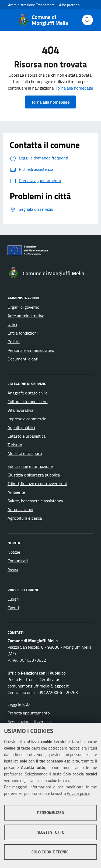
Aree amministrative (26, 316)
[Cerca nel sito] (88, 20)
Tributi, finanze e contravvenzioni (37, 484)
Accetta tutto (50, 832)
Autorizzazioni (20, 509)
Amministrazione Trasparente (31, 5)
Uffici (12, 324)
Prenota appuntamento (29, 713)
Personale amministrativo (31, 350)
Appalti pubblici (21, 427)
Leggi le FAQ (19, 704)
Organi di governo (23, 307)
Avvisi (13, 569)
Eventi (13, 608)
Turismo (15, 445)
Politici (14, 342)
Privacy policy (78, 793)
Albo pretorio (69, 5)
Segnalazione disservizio (30, 721)
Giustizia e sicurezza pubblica (34, 475)
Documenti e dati (23, 359)
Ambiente (16, 492)
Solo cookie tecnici (51, 852)
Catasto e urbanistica (27, 436)
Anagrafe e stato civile (27, 393)
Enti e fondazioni (23, 333)
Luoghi (14, 599)
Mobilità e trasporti (25, 453)
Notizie (14, 552)
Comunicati (18, 561)
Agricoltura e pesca (25, 518)
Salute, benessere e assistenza (35, 501)
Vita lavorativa (20, 410)
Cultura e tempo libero (28, 401)
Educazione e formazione (30, 466)
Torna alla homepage (74, 88)
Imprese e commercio (27, 419)
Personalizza (50, 813)
